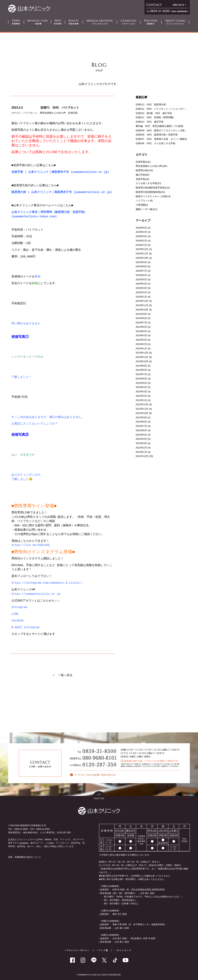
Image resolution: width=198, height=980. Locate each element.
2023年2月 (141, 396)
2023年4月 (141, 387)
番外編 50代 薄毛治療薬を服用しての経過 (159, 126)
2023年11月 (142, 357)
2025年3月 (141, 288)
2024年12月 (142, 301)
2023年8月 (141, 370)
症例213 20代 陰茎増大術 (151, 104)
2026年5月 (141, 228)
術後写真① (20, 337)
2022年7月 (141, 426)
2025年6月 (141, 275)
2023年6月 (141, 379)
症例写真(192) (143, 162)
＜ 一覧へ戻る (62, 675)
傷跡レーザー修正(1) (147, 209)
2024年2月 (141, 344)
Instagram (19, 607)
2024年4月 (141, 335)
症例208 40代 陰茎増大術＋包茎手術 (157, 135)
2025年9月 (141, 262)
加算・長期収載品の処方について (25, 857)
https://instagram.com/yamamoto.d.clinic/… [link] (47, 583)
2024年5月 (141, 331)
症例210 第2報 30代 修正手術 (154, 113)
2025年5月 (141, 279)
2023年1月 (141, 400)
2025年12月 (142, 249)
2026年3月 (141, 236)
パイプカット (30, 113)
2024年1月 (141, 348)
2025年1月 (141, 297)
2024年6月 (141, 327)
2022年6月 (141, 430)
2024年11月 (142, 305)
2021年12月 (142, 456)
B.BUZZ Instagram (25, 627)
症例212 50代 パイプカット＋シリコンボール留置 (164, 109)
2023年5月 (141, 383)
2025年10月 (142, 258)
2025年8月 (141, 266)
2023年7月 (141, 374)
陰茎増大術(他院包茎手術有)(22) (153, 188)
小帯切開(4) (142, 205)
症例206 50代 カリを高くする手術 (155, 143)
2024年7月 (141, 323)
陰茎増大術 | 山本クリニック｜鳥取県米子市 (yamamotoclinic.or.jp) (62, 192)
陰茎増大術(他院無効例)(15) (150, 192)
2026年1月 (141, 245)
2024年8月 (141, 318)
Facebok (18, 621)
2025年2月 (141, 292)
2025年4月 (141, 284)
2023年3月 (141, 392)
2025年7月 (141, 271)
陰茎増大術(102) (144, 170)
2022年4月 (141, 439)
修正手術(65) (143, 175)
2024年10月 (142, 310)
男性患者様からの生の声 (53, 113)
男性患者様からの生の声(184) (151, 166)
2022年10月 (142, 413)
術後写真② (20, 435)
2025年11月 (142, 254)
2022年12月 (142, 404)
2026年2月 (141, 241)
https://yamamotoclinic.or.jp (36, 594)
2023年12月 (142, 353)
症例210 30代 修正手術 (150, 122)
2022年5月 (141, 435)
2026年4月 (141, 232)
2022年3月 (141, 443)
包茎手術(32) (143, 179)
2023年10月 (142, 361)
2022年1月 (141, 452)
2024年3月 (141, 340)
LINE (15, 614)
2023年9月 (141, 366)
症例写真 (73, 113)
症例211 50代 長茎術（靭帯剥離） (155, 117)
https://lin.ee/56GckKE (31, 545)
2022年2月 (141, 448)
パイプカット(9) (144, 201)
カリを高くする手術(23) (148, 183)
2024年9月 (141, 314)
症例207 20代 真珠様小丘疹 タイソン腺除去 (161, 139)
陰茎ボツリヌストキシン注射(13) (153, 196)
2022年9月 (141, 417)
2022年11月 (142, 409)
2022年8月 (141, 422)
